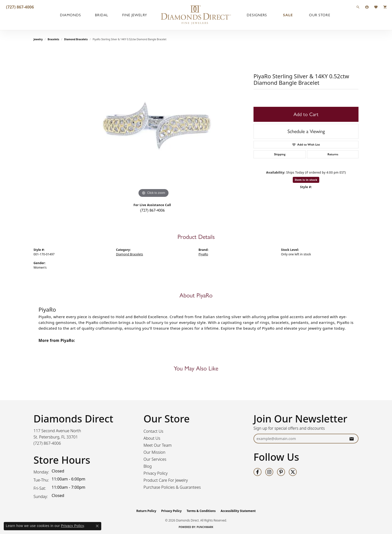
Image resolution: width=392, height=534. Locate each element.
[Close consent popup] (97, 526)
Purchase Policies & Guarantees (172, 487)
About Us (152, 438)
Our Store (320, 15)
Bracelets (53, 39)
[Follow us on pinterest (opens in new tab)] (281, 472)
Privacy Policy (155, 473)
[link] (19, 7)
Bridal (102, 15)
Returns (333, 154)
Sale (288, 15)
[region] (153, 124)
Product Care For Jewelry (166, 480)
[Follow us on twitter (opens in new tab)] (293, 472)
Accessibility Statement (238, 511)
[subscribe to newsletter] (351, 439)
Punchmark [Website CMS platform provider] (205, 527)
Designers (257, 15)
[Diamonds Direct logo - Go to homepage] (196, 15)
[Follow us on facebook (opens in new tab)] (257, 472)
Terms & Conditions (201, 511)
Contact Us (153, 431)
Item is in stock (306, 180)
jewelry (38, 39)
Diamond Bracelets (76, 39)
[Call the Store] (47, 443)
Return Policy (146, 511)
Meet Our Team (158, 445)
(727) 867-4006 (152, 210)
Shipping (280, 154)
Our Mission (154, 452)
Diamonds (70, 15)
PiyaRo (203, 254)
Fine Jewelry (134, 15)
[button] (358, 7)
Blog (148, 466)
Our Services (155, 459)
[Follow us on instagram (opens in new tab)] (269, 472)
